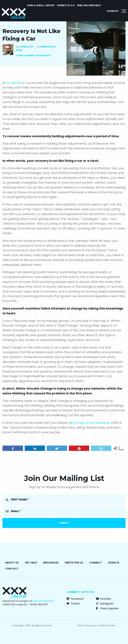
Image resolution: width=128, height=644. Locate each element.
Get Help (31, 563)
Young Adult (43, 55)
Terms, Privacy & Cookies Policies (96, 625)
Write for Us (74, 563)
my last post (15, 83)
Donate (113, 11)
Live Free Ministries (43, 601)
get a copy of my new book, (90, 423)
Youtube (103, 599)
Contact (12, 569)
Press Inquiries (107, 608)
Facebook (75, 599)
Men (21, 55)
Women (29, 55)
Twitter (73, 604)
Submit (64, 523)
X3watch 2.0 (66, 5)
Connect (96, 563)
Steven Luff (27, 47)
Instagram (105, 604)
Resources (51, 563)
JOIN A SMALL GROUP (41, 5)
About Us (12, 563)
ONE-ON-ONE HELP (89, 5)
